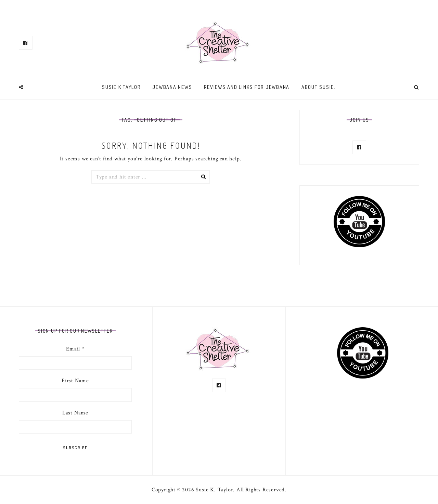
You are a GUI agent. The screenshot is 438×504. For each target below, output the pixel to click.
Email (75, 349)
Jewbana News (172, 87)
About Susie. (319, 87)
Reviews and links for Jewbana (247, 87)
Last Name (75, 413)
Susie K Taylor (121, 87)
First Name (75, 381)
